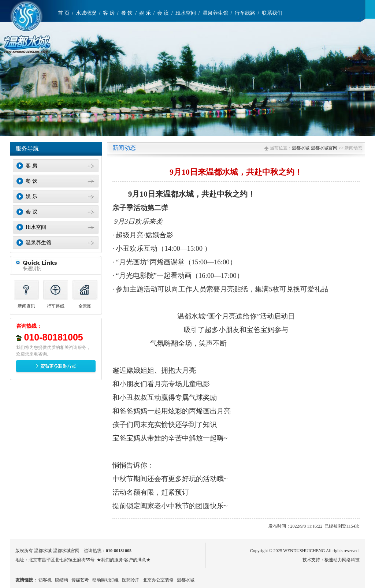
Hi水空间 (186, 13)
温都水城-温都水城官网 (315, 148)
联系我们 (272, 13)
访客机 (45, 580)
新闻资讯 (26, 306)
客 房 (109, 13)
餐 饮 (127, 13)
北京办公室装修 (158, 580)
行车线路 (245, 13)
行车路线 (56, 306)
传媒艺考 (80, 580)
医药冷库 (131, 580)
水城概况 (86, 13)
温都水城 (186, 580)
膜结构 (62, 580)
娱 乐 (145, 13)
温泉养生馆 (215, 13)
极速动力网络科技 (342, 560)
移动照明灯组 (105, 580)
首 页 (64, 13)
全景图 (85, 306)
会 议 (163, 13)
